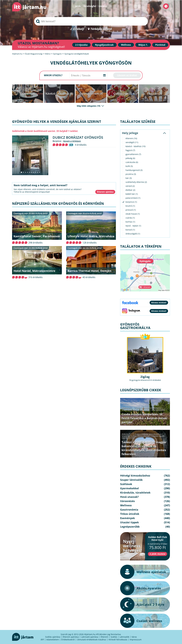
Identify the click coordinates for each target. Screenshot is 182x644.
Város (134, 637)
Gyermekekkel (130, 488)
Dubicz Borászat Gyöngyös (78, 137)
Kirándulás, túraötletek (135, 493)
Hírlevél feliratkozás (118, 640)
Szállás (114, 637)
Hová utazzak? (144, 436)
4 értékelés (81, 145)
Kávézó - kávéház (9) (59, 94)
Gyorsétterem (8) (91, 94)
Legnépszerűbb (158, 410)
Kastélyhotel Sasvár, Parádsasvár (37, 236)
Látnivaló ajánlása (90, 637)
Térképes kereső (101, 29)
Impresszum (136, 640)
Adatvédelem (53, 640)
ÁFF (42, 640)
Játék (78, 6)
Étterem (104, 637)
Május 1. (143, 45)
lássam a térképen (72, 141)
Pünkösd (160, 45)
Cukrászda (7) (123, 94)
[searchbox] (91, 21)
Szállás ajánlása (53, 637)
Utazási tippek (144, 410)
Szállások (126, 484)
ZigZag (145, 377)
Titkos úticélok (130, 514)
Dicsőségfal (90, 6)
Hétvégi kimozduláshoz (152, 408)
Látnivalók (124, 637)
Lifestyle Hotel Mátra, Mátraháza (91, 236)
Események (127, 518)
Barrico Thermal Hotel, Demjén (89, 271)
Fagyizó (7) (154, 94)
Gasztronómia (129, 510)
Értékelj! (79, 29)
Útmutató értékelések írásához (92, 640)
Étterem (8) (28, 94)
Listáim (103, 6)
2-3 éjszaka (81, 45)
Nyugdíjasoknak (104, 45)
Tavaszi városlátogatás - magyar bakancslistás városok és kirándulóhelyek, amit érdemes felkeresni (144, 448)
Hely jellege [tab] (130, 133)
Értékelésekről (68, 640)
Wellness (126, 45)
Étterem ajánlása (71, 637)
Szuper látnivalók (129, 410)
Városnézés (127, 501)
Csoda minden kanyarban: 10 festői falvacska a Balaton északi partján (144, 418)
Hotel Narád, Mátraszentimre (34, 271)
